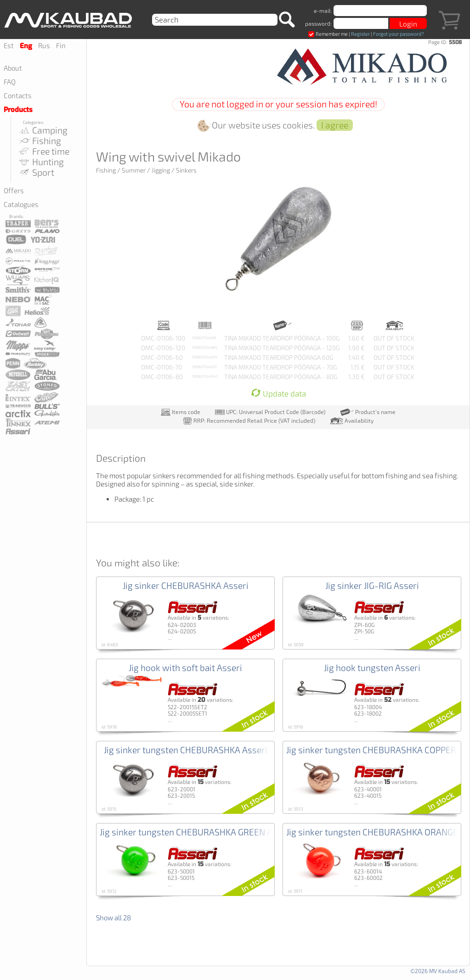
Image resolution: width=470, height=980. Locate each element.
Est (9, 45)
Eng (26, 46)
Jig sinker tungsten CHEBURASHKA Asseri (186, 750)
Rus (44, 45)
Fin (61, 45)
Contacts (18, 95)
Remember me (328, 34)
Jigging (161, 170)
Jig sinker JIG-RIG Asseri (372, 585)
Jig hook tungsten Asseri (372, 668)
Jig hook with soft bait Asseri (185, 668)
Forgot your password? (398, 34)
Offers (14, 190)
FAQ (10, 82)
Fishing (39, 141)
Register (360, 34)
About (13, 68)
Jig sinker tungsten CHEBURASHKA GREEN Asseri (196, 832)
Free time (43, 151)
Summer (134, 170)
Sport (36, 172)
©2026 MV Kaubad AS (438, 971)
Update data (278, 394)
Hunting (41, 162)
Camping (42, 130)
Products (18, 110)
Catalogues (21, 204)
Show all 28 (113, 918)
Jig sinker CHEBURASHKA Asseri (186, 585)
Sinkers (186, 170)
